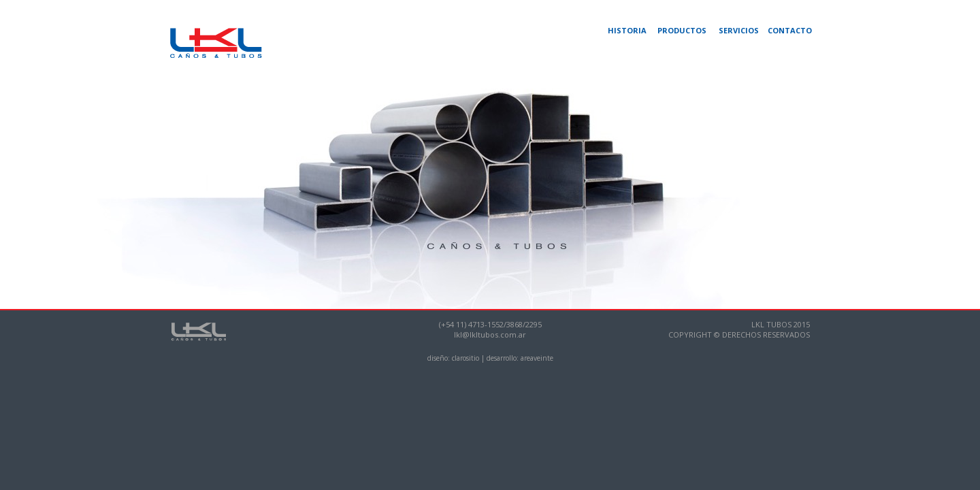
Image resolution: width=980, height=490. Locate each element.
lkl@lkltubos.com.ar (490, 334)
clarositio (465, 358)
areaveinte (537, 358)
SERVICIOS (739, 30)
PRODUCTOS (682, 30)
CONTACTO (790, 30)
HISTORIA (627, 30)
